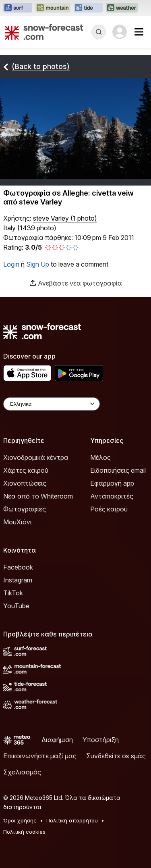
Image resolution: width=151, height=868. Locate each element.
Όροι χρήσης (20, 820)
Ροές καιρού (109, 509)
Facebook (18, 567)
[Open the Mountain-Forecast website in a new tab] (53, 8)
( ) (65, 218)
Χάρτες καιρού (26, 470)
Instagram (18, 580)
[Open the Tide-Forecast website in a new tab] (88, 8)
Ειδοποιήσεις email (118, 470)
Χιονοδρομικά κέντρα (36, 457)
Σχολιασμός (22, 772)
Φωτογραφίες (25, 509)
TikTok (13, 593)
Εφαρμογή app (112, 483)
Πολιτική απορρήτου (72, 820)
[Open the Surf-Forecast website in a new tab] (18, 8)
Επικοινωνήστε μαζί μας (40, 756)
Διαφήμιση (57, 740)
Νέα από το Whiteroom (38, 496)
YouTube (16, 606)
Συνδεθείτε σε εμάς (116, 756)
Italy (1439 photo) (30, 228)
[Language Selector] (52, 404)
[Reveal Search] (99, 32)
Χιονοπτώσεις (25, 483)
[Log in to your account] (120, 32)
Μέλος (100, 457)
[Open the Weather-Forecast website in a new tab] (122, 8)
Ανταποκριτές (112, 496)
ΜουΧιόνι (18, 522)
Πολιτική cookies (24, 832)
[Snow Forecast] (44, 32)
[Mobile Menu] (139, 32)
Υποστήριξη (101, 740)
